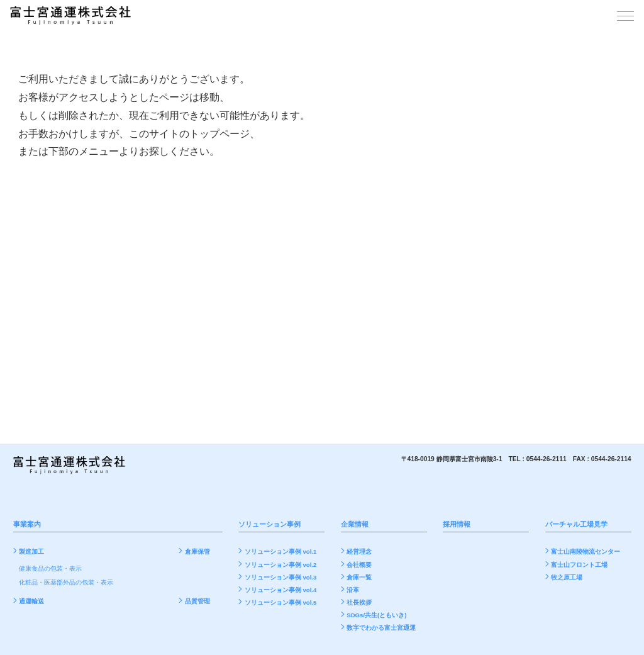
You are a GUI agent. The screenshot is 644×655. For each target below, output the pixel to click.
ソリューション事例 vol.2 (280, 563)
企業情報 (355, 524)
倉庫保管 (197, 551)
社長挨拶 (359, 601)
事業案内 (27, 524)
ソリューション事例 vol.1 (280, 551)
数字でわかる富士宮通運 (381, 627)
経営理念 (359, 551)
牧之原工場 (567, 576)
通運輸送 (31, 600)
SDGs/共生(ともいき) (376, 614)
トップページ (219, 134)
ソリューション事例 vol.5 (280, 601)
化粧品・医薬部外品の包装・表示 (66, 581)
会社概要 (359, 563)
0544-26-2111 (547, 459)
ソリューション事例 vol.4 (280, 589)
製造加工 (31, 551)
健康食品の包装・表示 (50, 568)
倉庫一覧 (359, 576)
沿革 (353, 589)
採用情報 (457, 524)
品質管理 (197, 600)
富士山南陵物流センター (586, 551)
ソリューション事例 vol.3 (280, 576)
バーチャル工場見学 (576, 524)
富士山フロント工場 (579, 563)
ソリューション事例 (269, 524)
